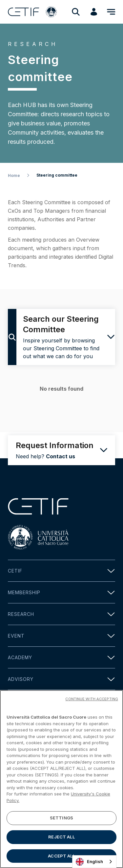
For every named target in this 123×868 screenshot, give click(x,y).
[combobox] (94, 862)
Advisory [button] (61, 679)
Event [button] (61, 636)
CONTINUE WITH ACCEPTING (92, 701)
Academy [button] (61, 657)
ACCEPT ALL (61, 858)
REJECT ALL (61, 839)
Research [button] (61, 614)
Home (14, 175)
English (89, 862)
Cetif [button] (61, 571)
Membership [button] (61, 592)
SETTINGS (61, 820)
